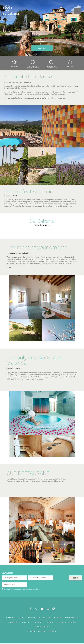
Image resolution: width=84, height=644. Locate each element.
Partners (57, 618)
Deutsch (31, 631)
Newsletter (34, 618)
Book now (42, 48)
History (46, 618)
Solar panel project (19, 622)
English (42, 631)
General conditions (66, 622)
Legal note (37, 622)
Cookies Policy (42, 627)
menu (77, 11)
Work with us (71, 618)
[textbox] (14, 578)
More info (10, 268)
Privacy (49, 622)
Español (53, 631)
